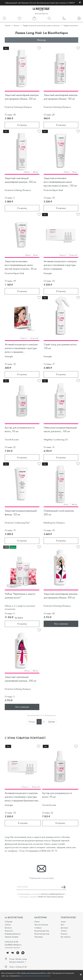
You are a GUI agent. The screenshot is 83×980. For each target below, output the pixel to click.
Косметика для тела (42, 931)
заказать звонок (12, 947)
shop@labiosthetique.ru (13, 945)
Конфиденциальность (13, 934)
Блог (63, 925)
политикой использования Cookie (36, 976)
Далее (52, 722)
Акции (63, 922)
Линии (37, 922)
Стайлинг (38, 928)
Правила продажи (12, 937)
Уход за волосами (41, 925)
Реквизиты (9, 931)
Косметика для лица (42, 934)
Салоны (8, 925)
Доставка (64, 928)
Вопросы (64, 934)
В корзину (22, 125)
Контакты (8, 928)
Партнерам (39, 937)
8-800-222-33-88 (11, 942)
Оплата (64, 931)
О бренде (9, 922)
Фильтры (41, 40)
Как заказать (66, 937)
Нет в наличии (61, 624)
